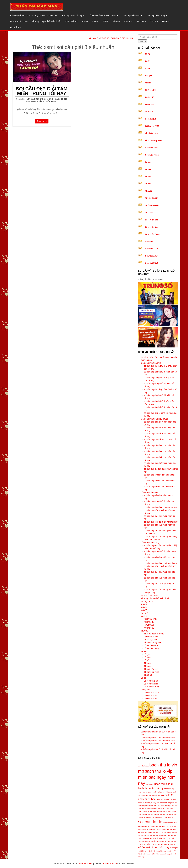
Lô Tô (166, 21)
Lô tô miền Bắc (152, 220)
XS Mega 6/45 (151, 90)
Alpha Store (110, 864)
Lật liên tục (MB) (152, 126)
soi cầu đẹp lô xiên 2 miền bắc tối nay (158, 738)
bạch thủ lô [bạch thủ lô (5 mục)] (149, 784)
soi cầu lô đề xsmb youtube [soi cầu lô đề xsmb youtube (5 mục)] (161, 841)
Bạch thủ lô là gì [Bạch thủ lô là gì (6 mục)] (164, 784)
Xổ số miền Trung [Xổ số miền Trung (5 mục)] (144, 854)
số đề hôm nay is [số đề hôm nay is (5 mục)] (153, 844)
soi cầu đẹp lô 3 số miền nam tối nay (161, 522)
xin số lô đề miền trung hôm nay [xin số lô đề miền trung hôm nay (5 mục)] (155, 851)
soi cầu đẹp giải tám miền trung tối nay (42, 91)
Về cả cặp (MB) (151, 133)
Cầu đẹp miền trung (157, 15)
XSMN (95, 21)
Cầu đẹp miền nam (132, 15)
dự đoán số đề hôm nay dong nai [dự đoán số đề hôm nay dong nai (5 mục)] (153, 811)
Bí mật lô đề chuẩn (19, 21)
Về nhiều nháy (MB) (153, 141)
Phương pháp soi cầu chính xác (46, 21)
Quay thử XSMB (152, 249)
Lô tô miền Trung (152, 234)
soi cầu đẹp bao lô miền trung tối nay (161, 563)
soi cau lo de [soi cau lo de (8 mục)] (150, 822)
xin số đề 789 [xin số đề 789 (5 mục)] (172, 851)
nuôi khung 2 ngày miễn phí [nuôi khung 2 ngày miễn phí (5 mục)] (164, 817)
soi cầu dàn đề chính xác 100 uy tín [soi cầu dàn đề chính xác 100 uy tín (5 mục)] (163, 826)
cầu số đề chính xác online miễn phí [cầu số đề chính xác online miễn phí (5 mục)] (159, 806)
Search (142, 41)
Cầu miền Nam (151, 148)
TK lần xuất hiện (152, 205)
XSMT (105, 21)
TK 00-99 (149, 213)
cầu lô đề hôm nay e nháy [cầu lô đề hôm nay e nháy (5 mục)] (147, 803)
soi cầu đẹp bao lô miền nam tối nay (160, 507)
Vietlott (128, 21)
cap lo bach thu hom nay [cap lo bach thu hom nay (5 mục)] (157, 792)
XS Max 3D (150, 112)
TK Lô (154, 21)
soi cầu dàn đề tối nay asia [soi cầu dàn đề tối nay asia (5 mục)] (157, 832)
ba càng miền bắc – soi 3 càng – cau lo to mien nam (34, 15)
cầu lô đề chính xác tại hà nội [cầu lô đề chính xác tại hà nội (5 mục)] (166, 799)
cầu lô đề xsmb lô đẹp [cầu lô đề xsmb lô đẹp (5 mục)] (164, 803)
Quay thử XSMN (152, 263)
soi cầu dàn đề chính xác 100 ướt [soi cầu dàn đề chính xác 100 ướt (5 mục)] (150, 829)
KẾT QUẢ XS (71, 21)
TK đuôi (148, 191)
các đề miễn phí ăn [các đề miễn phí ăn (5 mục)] (156, 795)
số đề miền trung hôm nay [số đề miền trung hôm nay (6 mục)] (154, 847)
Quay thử (16, 27)
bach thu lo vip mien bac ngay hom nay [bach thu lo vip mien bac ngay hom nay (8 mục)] (157, 777)
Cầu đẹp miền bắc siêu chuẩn (104, 15)
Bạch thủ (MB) (151, 119)
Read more (42, 121)
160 (34, 101)
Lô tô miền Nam (152, 227)
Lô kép (148, 177)
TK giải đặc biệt (152, 198)
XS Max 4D (150, 97)
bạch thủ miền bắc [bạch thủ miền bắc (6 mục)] (149, 788)
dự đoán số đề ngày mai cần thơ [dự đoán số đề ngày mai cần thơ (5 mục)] (162, 814)
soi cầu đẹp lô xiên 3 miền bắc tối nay (158, 741)
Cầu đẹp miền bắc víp (73, 15)
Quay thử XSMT (152, 256)
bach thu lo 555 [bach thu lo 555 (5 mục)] (143, 766)
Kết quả (116, 21)
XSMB (85, 21)
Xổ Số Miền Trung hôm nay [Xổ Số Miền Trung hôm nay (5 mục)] (160, 854)
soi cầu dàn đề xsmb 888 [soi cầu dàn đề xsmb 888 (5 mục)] (158, 835)
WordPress (86, 864)
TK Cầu (141, 21)
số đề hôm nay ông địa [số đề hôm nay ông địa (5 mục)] (167, 844)
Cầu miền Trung (152, 155)
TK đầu (148, 184)
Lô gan (148, 162)
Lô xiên (148, 169)
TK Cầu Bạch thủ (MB (154, 634)
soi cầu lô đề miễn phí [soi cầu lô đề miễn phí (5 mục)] (157, 838)
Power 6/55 (150, 104)
